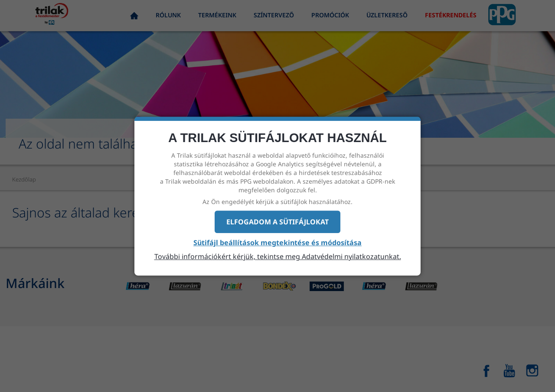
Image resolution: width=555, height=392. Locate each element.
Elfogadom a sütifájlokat (277, 222)
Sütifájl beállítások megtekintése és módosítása (277, 243)
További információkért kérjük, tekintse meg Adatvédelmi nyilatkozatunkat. (278, 256)
